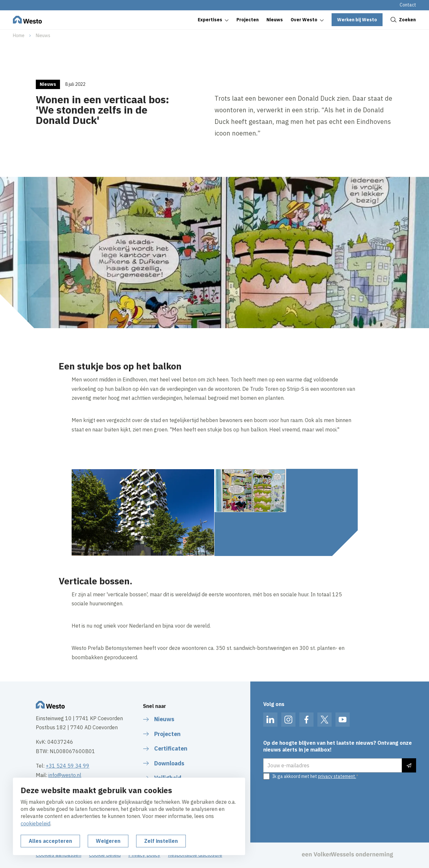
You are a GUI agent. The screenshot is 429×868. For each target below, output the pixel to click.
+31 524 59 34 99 (68, 766)
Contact (408, 5)
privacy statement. (337, 776)
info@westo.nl (65, 775)
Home (19, 35)
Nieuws (43, 35)
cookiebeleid (35, 823)
